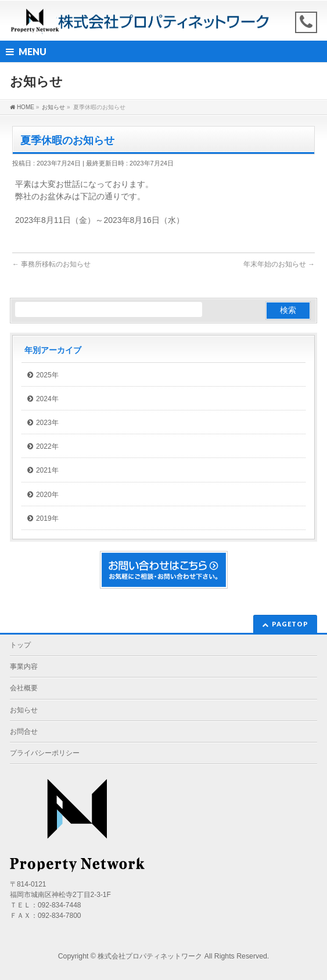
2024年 (47, 399)
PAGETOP (290, 624)
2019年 (47, 518)
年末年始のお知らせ (279, 264)
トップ (20, 645)
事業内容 (24, 666)
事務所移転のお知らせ (51, 264)
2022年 (47, 446)
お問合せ (24, 732)
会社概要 (24, 688)
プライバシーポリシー (45, 753)
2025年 (47, 375)
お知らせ (24, 710)
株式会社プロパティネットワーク (150, 956)
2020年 (47, 495)
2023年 (47, 423)
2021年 (47, 470)
